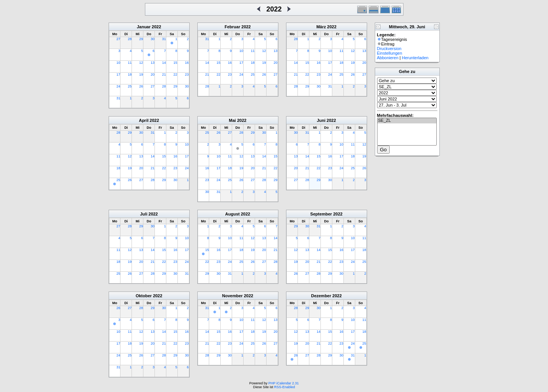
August (233, 214)
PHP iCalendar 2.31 (284, 383)
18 (130, 75)
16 (187, 63)
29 (141, 39)
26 (141, 86)
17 (118, 75)
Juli (144, 214)
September (321, 214)
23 (187, 75)
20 (153, 75)
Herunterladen (415, 58)
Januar (144, 27)
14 (164, 63)
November (233, 296)
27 (118, 39)
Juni (321, 120)
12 (141, 63)
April (144, 120)
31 (164, 39)
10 (118, 63)
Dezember (321, 296)
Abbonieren (388, 58)
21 (164, 75)
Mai (233, 120)
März (321, 27)
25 (130, 86)
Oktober (144, 296)
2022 (156, 27)
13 (153, 63)
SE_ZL (407, 121)
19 (141, 75)
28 (130, 39)
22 (176, 75)
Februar (232, 27)
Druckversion (389, 49)
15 (176, 63)
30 (153, 39)
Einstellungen (390, 53)
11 (130, 63)
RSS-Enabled (285, 387)
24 (118, 86)
